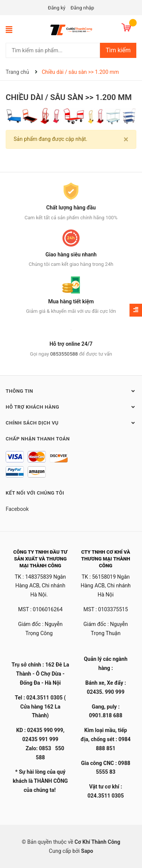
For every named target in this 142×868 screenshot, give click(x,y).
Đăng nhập (82, 8)
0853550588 (64, 354)
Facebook (17, 509)
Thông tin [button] (71, 391)
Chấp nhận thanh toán (38, 439)
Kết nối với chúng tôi (35, 493)
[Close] (126, 139)
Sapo (87, 851)
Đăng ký (57, 8)
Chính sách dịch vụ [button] (71, 423)
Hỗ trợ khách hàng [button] (71, 407)
